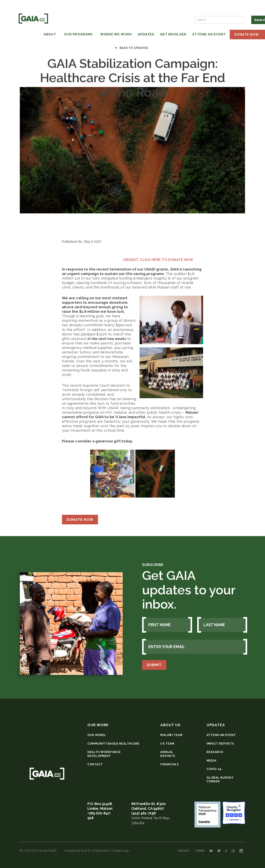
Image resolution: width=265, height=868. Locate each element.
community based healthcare (113, 744)
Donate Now (80, 520)
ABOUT (50, 34)
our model (97, 735)
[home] (33, 19)
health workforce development (104, 754)
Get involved (173, 34)
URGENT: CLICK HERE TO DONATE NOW (128, 260)
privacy (184, 851)
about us (170, 725)
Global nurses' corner (220, 780)
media (211, 761)
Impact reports (220, 744)
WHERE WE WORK (116, 34)
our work (98, 725)
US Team (167, 744)
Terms (200, 851)
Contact (95, 764)
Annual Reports (168, 754)
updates (216, 725)
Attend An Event (209, 34)
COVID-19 (214, 769)
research (215, 752)
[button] (33, 35)
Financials (170, 764)
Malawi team (171, 735)
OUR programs (78, 34)
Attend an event (221, 735)
